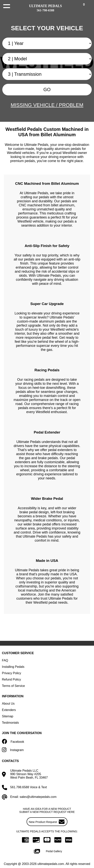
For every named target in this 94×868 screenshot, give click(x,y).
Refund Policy (11, 679)
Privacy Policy (12, 673)
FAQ (5, 660)
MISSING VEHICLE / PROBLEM (47, 105)
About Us (8, 704)
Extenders (9, 710)
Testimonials (10, 723)
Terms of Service (13, 686)
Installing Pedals (13, 667)
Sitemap (8, 716)
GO (47, 89)
